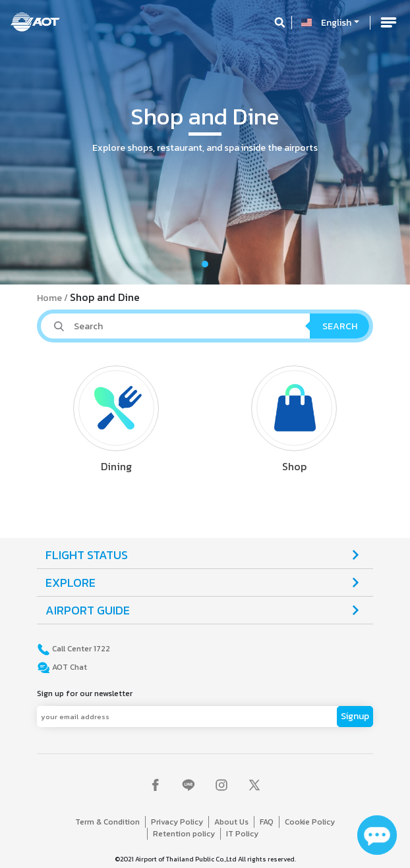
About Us (231, 822)
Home (49, 298)
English (336, 23)
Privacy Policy (177, 822)
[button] (31, 142)
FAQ (267, 822)
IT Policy (242, 834)
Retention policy (184, 834)
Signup (355, 716)
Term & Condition (107, 822)
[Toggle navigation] (388, 22)
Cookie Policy (310, 822)
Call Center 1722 (80, 649)
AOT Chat (69, 667)
